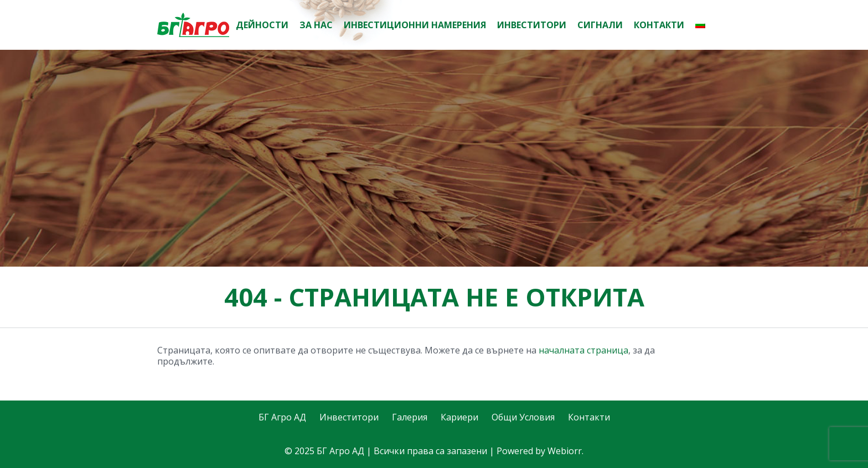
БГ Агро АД (282, 417)
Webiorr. (565, 451)
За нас (316, 25)
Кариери (459, 417)
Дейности (262, 25)
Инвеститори (532, 25)
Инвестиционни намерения (415, 25)
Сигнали (600, 25)
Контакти (659, 25)
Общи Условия (523, 417)
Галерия (410, 417)
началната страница (583, 350)
